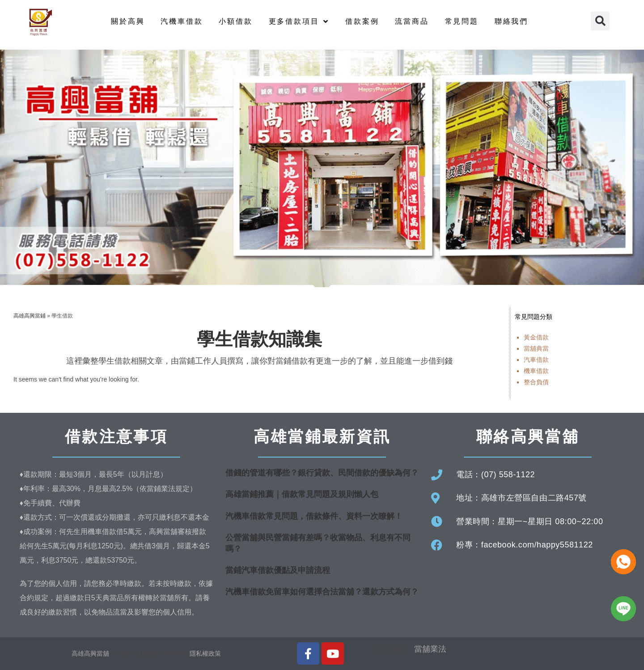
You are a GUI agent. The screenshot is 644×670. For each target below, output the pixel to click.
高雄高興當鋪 (30, 316)
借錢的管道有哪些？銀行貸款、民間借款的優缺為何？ (322, 473)
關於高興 (128, 21)
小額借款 (235, 21)
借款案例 (362, 21)
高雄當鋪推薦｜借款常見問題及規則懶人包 (302, 494)
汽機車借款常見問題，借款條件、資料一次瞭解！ (314, 516)
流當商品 (412, 21)
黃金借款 (536, 337)
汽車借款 (536, 360)
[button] (600, 21)
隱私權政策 (205, 653)
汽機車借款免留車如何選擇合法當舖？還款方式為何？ (322, 592)
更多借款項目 (299, 21)
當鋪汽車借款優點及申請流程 (278, 570)
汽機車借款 (182, 21)
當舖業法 (430, 649)
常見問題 (462, 21)
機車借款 (536, 371)
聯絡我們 (511, 21)
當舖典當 (536, 348)
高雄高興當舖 (91, 653)
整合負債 (536, 382)
